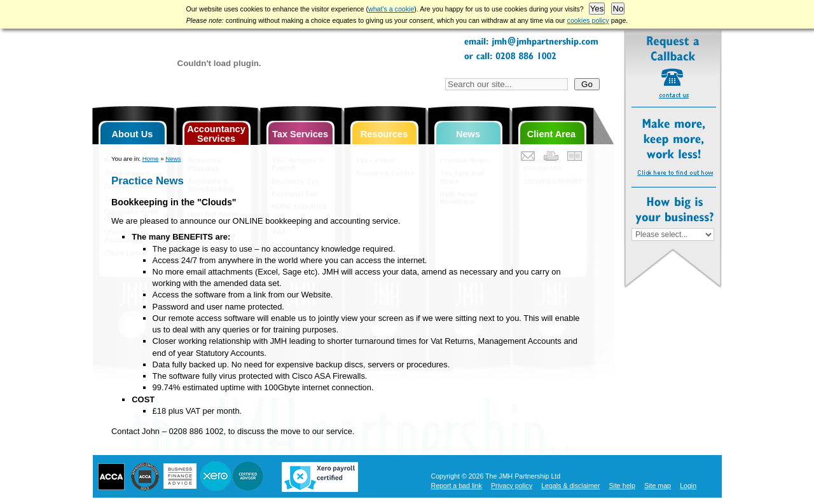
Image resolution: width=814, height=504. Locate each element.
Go (587, 84)
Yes (597, 9)
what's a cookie (391, 9)
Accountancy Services (216, 134)
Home (151, 159)
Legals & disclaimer (570, 486)
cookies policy (588, 20)
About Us (133, 134)
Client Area (551, 134)
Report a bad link (457, 486)
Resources (384, 134)
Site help (622, 486)
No (618, 9)
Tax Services (300, 134)
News (468, 134)
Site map (658, 486)
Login (688, 486)
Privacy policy (512, 486)
